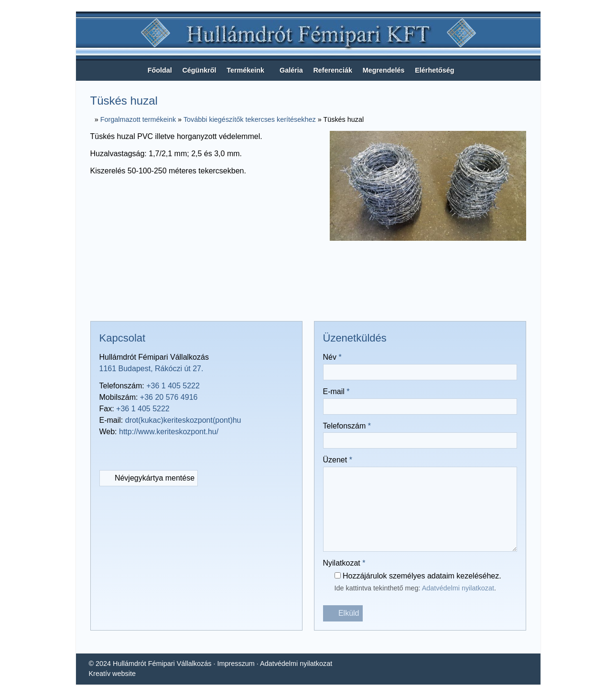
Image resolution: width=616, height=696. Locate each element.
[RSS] (141, 451)
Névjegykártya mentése (151, 478)
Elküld (343, 613)
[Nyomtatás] (360, 302)
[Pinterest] (308, 302)
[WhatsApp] (325, 302)
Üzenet (339, 460)
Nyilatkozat (347, 563)
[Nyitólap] (308, 36)
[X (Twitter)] (274, 302)
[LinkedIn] (291, 302)
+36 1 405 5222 (176, 386)
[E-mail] (343, 302)
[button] (532, 71)
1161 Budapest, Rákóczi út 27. (152, 369)
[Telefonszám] (124, 451)
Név (333, 357)
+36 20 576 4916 (171, 397)
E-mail (337, 392)
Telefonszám (350, 426)
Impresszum (240, 664)
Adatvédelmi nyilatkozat (467, 589)
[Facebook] (257, 302)
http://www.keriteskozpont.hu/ (174, 432)
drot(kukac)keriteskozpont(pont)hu (189, 420)
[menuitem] (151, 71)
